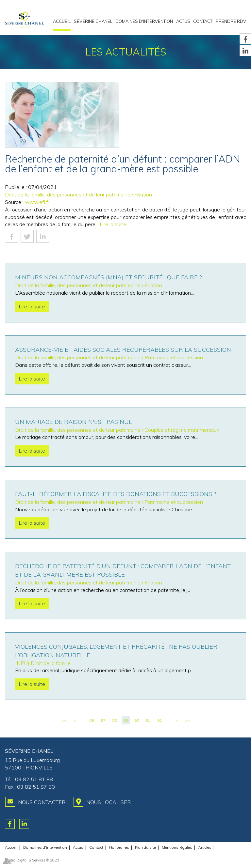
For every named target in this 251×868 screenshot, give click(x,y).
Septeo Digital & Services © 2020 (32, 860)
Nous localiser (109, 802)
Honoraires (119, 847)
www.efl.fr (37, 202)
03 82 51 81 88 (34, 779)
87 (103, 720)
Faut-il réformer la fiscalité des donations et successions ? (116, 494)
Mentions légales (177, 847)
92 (159, 720)
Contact (203, 21)
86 (92, 720)
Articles (205, 847)
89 (126, 720)
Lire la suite (113, 224)
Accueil (62, 21)
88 (115, 720)
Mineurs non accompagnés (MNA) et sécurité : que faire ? (108, 277)
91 (148, 720)
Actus (183, 21)
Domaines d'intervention (144, 21)
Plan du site (145, 847)
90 (137, 720)
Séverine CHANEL (93, 21)
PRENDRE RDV (231, 21)
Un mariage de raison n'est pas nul (74, 422)
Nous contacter (42, 802)
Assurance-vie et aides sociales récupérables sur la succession (123, 350)
